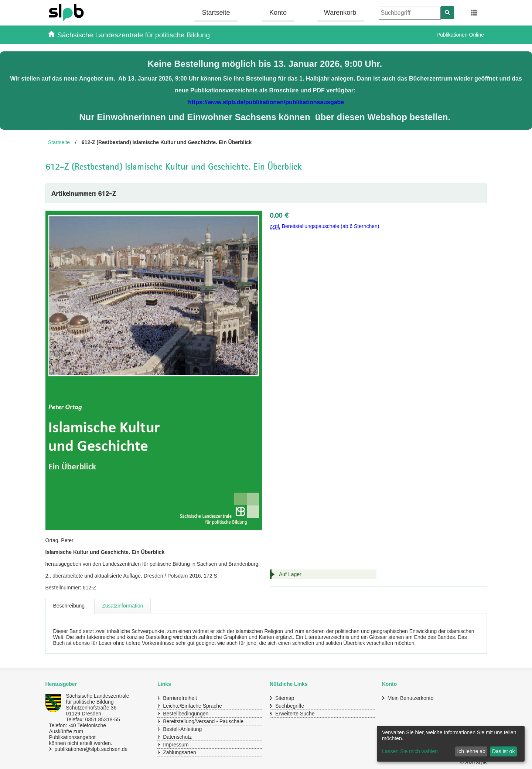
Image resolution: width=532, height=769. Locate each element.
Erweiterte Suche (295, 714)
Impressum (176, 745)
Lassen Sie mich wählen (410, 751)
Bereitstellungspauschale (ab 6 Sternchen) (325, 226)
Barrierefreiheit (180, 698)
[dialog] (451, 744)
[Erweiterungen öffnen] (474, 13)
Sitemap (285, 698)
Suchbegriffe (290, 706)
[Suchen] (447, 13)
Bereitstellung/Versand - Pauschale (203, 721)
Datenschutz (177, 737)
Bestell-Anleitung (182, 729)
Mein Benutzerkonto (411, 698)
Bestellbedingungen (186, 714)
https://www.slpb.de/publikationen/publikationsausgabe (266, 102)
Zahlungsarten (180, 752)
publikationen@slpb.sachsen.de (84, 749)
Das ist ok (503, 751)
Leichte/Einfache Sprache (192, 706)
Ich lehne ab (471, 751)
